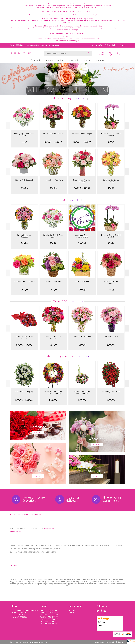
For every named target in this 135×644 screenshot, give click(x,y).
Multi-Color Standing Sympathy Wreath (53, 392)
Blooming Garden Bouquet (111, 282)
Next (127, 125)
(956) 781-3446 (18, 45)
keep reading (49, 528)
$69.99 (24, 243)
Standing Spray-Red (111, 392)
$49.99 (82, 290)
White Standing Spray (24, 392)
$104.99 (82, 243)
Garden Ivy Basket (53, 281)
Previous (8, 125)
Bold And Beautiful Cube (24, 281)
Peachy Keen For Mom (53, 180)
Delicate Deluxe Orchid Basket (111, 135)
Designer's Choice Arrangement (82, 236)
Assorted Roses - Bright (82, 134)
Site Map (120, 642)
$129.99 (53, 400)
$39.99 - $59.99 (24, 345)
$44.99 (24, 290)
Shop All (80, 99)
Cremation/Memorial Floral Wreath (82, 392)
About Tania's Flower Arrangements (25, 514)
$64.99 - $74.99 (82, 188)
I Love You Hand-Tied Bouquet (24, 337)
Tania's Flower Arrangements (23, 53)
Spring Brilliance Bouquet (24, 236)
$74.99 (24, 142)
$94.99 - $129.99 (53, 142)
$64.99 (24, 188)
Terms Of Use (99, 642)
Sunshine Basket (82, 281)
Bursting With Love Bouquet (53, 337)
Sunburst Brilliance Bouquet (111, 181)
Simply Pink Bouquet (24, 180)
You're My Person (111, 336)
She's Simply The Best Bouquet (82, 181)
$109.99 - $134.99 (24, 400)
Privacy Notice (111, 642)
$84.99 (53, 345)
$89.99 (111, 142)
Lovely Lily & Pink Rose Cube (24, 135)
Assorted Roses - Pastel (53, 134)
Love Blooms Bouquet (82, 336)
